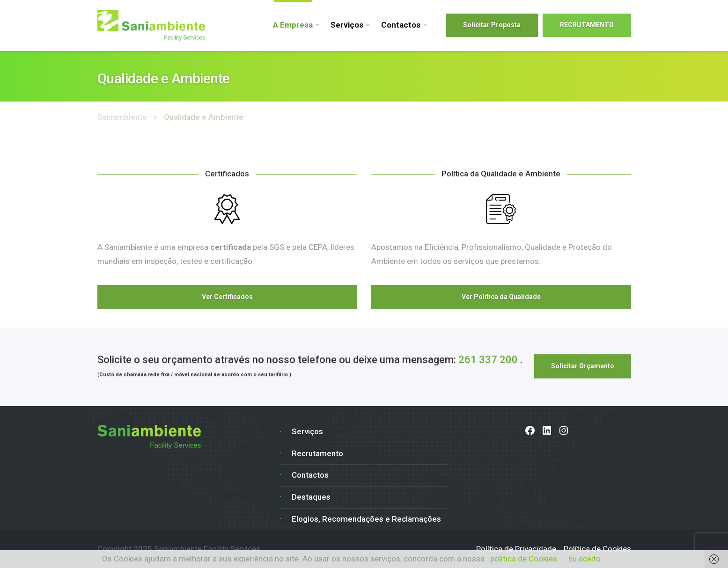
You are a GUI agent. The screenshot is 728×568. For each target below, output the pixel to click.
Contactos (401, 25)
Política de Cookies (597, 549)
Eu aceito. (585, 559)
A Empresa (293, 25)
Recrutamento (317, 453)
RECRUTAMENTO (587, 25)
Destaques (311, 497)
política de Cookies (524, 559)
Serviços (347, 25)
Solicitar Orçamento (583, 367)
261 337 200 (488, 360)
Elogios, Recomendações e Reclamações (366, 519)
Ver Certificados (227, 297)
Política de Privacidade (516, 549)
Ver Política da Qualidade (501, 297)
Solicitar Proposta (492, 25)
